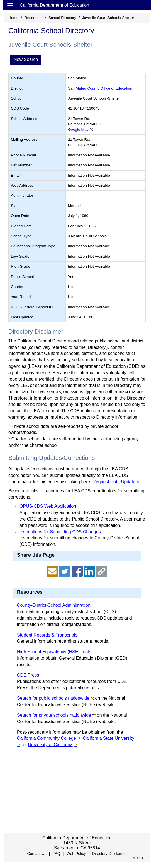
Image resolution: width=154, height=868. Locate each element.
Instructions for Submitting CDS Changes (60, 532)
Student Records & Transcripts (47, 635)
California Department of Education (54, 5)
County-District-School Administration (54, 605)
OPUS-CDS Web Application (48, 506)
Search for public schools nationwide (53, 698)
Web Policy (76, 854)
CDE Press (28, 675)
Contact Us (37, 854)
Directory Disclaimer (109, 854)
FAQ (57, 854)
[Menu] (10, 5)
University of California (50, 745)
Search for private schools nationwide (54, 715)
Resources (34, 18)
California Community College (47, 738)
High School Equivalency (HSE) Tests (54, 652)
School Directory (62, 18)
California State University (109, 738)
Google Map (78, 130)
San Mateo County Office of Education (100, 88)
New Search (26, 59)
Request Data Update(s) (117, 482)
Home (13, 18)
